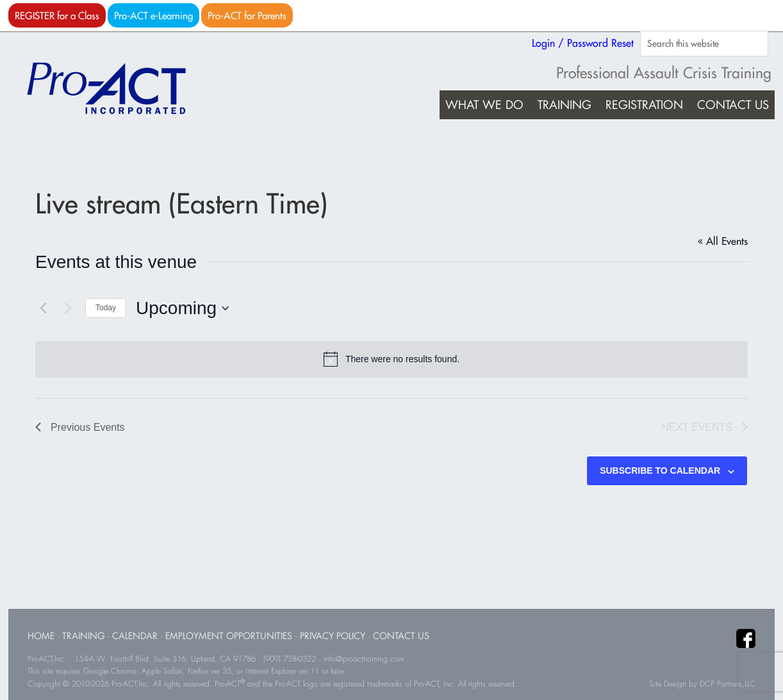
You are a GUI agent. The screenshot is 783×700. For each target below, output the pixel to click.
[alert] (391, 359)
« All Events (723, 241)
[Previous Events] (43, 308)
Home (41, 636)
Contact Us (401, 636)
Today (106, 308)
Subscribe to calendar (660, 471)
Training (83, 636)
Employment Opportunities (229, 636)
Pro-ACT (117, 88)
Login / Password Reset (583, 43)
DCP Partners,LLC (728, 684)
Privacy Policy (333, 636)
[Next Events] (68, 308)
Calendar (135, 636)
